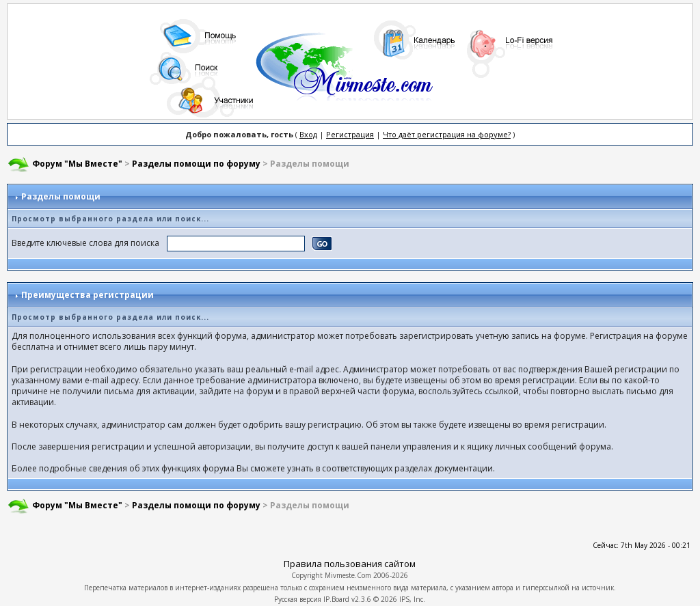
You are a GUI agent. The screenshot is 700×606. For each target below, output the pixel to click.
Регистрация (350, 134)
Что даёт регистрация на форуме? (447, 134)
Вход (308, 134)
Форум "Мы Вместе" (77, 164)
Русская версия (298, 599)
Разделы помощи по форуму (196, 164)
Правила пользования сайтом (350, 564)
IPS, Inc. (412, 599)
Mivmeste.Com (348, 575)
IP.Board (336, 599)
